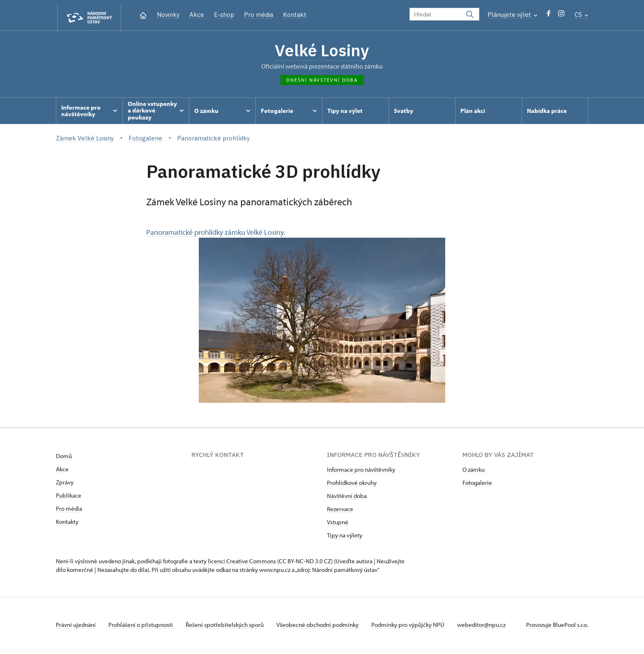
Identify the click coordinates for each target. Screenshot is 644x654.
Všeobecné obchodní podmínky (323, 627)
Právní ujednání (76, 627)
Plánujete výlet (512, 15)
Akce (197, 15)
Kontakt (295, 15)
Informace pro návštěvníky (361, 472)
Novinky (168, 15)
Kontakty (67, 524)
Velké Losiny (322, 51)
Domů (64, 458)
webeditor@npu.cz (490, 627)
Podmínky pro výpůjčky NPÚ (415, 627)
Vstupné (338, 524)
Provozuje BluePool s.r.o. (557, 627)
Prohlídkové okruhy (352, 485)
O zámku (474, 472)
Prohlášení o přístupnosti (143, 627)
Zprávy (65, 484)
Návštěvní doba (347, 498)
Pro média (259, 15)
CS (581, 15)
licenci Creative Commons (242, 563)
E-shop (224, 15)
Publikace (69, 497)
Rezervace (340, 511)
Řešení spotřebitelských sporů (229, 627)
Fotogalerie (477, 485)
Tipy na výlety (345, 537)
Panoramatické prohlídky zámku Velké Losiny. (296, 317)
